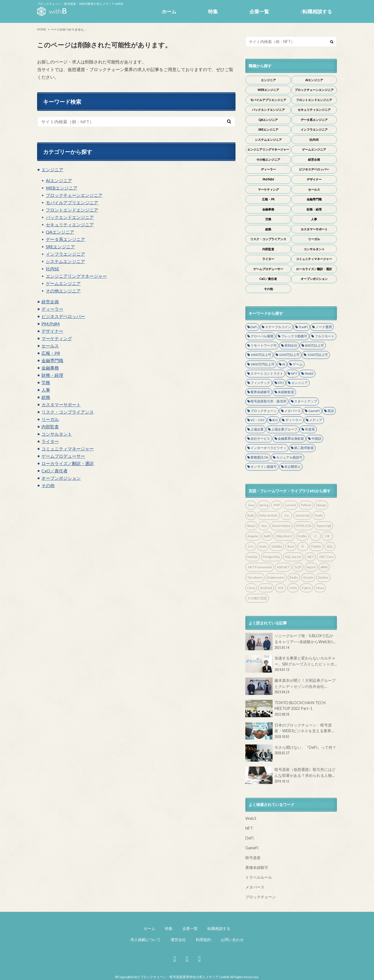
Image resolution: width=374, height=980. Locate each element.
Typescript (324, 526)
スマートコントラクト (267, 373)
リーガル (50, 419)
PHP (277, 505)
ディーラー (52, 309)
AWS (324, 567)
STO (281, 383)
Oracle (308, 577)
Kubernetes (276, 577)
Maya (320, 588)
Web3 (309, 373)
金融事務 (50, 368)
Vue (264, 526)
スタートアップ (306, 401)
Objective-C (284, 536)
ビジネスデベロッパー (63, 316)
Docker (323, 577)
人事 (46, 390)
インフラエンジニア (65, 254)
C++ (251, 546)
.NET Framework (260, 567)
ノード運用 (324, 327)
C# (327, 536)
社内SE (52, 269)
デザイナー (52, 331)
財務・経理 (52, 375)
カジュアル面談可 (289, 457)
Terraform (255, 577)
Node (319, 515)
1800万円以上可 (263, 364)
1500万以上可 (318, 355)
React (251, 526)
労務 (46, 382)
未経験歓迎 (286, 392)
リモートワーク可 (264, 345)
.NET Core (326, 557)
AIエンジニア (59, 180)
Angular (253, 536)
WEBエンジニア (62, 188)
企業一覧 (259, 11)
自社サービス (260, 439)
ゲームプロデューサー (63, 456)
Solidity (277, 546)
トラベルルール (259, 877)
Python (306, 505)
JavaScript (302, 515)
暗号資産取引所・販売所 (269, 401)
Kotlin (303, 536)
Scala (263, 546)
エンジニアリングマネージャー (76, 276)
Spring (264, 505)
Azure (311, 567)
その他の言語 (257, 598)
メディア (316, 420)
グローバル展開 (262, 336)
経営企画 (50, 302)
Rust (291, 546)
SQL (330, 546)
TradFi (303, 327)
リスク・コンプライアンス (68, 412)
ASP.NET (283, 567)
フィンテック (260, 383)
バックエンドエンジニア (70, 217)
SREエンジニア (60, 247)
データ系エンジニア (65, 239)
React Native (281, 526)
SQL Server (293, 557)
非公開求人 (292, 467)
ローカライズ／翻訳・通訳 (68, 463)
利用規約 (203, 940)
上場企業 (257, 429)
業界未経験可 (260, 392)
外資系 (310, 429)
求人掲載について (146, 940)
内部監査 (50, 427)
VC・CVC (258, 420)
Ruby (251, 515)
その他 (48, 485)
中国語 (316, 439)
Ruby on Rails (269, 515)
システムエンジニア (65, 261)
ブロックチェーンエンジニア (74, 195)
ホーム (169, 11)
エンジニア (52, 170)
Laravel (291, 505)
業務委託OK (260, 457)
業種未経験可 (257, 867)
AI (284, 364)
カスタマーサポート (61, 404)
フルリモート (325, 336)
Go (286, 515)
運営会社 (178, 940)
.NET (310, 557)
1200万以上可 (289, 355)
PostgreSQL (272, 557)
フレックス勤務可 (294, 336)
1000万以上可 (261, 355)
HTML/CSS (304, 526)
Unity (293, 588)
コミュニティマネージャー (68, 449)
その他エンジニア (63, 291)
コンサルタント (57, 434)
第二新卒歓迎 (304, 448)
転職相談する (316, 11)
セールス (50, 346)
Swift (267, 536)
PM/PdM (51, 324)
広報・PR (51, 353)
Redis (294, 577)
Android (266, 588)
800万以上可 (314, 345)
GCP (298, 567)
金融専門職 (52, 360)
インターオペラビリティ (269, 448)
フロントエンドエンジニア (72, 210)
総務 (46, 397)
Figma (307, 588)
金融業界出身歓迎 (291, 439)
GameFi (314, 411)
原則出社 (291, 345)
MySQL (253, 557)
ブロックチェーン (264, 411)
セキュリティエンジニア (70, 225)
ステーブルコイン (278, 327)
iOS (281, 588)
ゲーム (298, 364)
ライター (50, 441)
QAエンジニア (60, 232)
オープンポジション (61, 478)
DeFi (254, 327)
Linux (251, 588)
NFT (294, 373)
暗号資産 (253, 858)
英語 (331, 411)
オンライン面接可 (264, 467)
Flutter (316, 546)
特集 (213, 11)
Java (251, 505)
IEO (275, 420)
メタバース (292, 411)
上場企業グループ (284, 429)
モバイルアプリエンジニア (72, 202)
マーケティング (57, 338)
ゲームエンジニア (63, 283)
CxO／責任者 (55, 471)
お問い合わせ (232, 940)
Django (321, 505)
